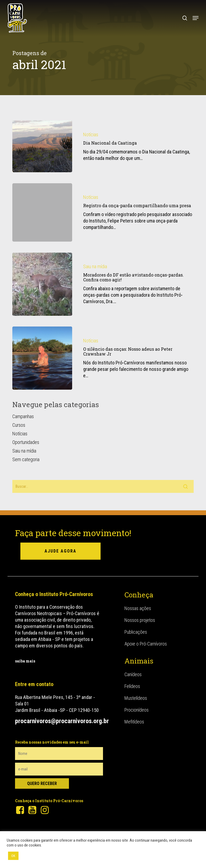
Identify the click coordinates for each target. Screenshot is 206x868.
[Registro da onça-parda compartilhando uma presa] (42, 212)
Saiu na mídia (95, 268)
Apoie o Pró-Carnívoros (146, 644)
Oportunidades (26, 442)
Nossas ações (138, 608)
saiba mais (25, 661)
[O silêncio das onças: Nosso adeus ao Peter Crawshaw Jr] (42, 359)
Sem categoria (26, 459)
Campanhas (23, 416)
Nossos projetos (140, 620)
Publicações (136, 632)
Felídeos (132, 686)
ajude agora (60, 551)
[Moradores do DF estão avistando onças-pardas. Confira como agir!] (42, 285)
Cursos (19, 425)
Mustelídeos (136, 698)
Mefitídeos (134, 722)
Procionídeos (137, 710)
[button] (196, 18)
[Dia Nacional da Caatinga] (42, 146)
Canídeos (133, 674)
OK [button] (13, 856)
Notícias (91, 134)
